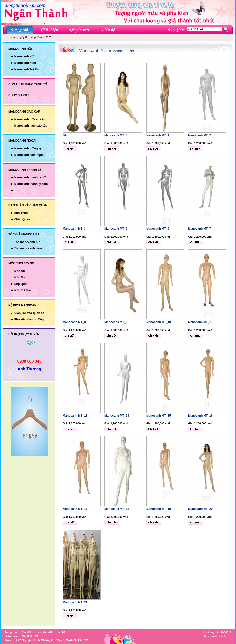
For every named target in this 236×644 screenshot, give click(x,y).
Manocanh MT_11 (200, 322)
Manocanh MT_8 (74, 322)
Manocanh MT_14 (117, 416)
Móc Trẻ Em (23, 290)
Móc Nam (21, 278)
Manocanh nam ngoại (29, 155)
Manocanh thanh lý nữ (30, 177)
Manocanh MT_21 (75, 602)
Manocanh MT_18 (117, 509)
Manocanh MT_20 (200, 509)
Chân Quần (22, 219)
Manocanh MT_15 (159, 416)
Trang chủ (11, 632)
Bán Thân (21, 213)
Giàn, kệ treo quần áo (29, 313)
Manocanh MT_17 (75, 509)
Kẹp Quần (21, 284)
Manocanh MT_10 (159, 322)
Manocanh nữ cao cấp (30, 119)
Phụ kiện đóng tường (29, 319)
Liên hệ (61, 632)
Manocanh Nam (25, 63)
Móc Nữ (20, 271)
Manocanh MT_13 (75, 416)
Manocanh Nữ (24, 56)
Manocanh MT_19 (159, 509)
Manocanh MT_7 (199, 229)
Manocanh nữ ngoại (28, 148)
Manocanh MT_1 (158, 135)
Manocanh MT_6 (158, 229)
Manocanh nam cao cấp (31, 126)
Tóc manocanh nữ (27, 242)
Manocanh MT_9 (116, 322)
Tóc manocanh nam (28, 248)
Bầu (66, 135)
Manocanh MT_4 (116, 135)
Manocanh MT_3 (74, 229)
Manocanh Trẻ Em (27, 69)
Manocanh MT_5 (116, 229)
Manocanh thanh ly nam (31, 184)
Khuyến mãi (45, 632)
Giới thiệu (27, 632)
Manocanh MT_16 (200, 416)
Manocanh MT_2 (199, 135)
